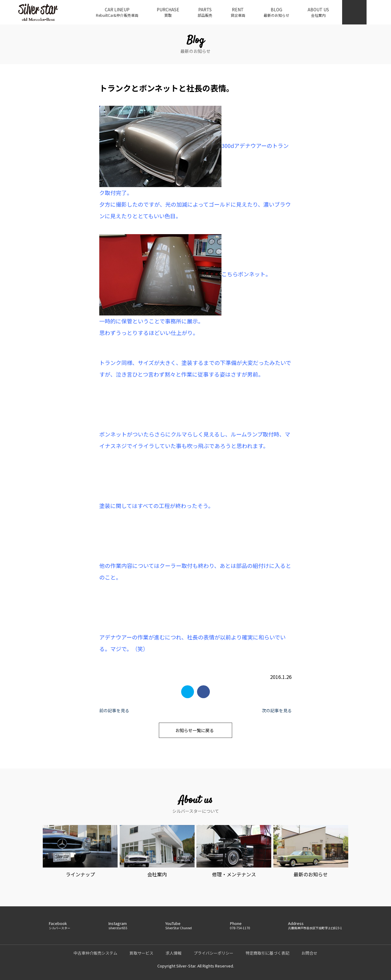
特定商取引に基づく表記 (267, 953)
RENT (238, 12)
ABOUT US (318, 12)
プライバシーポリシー (214, 953)
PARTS (205, 12)
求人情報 (174, 953)
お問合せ (309, 953)
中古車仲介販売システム (95, 953)
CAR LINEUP (117, 12)
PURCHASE (168, 12)
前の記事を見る (114, 710)
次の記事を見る (277, 710)
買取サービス (141, 953)
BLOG (276, 12)
